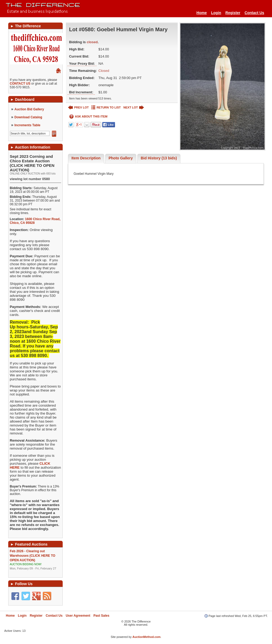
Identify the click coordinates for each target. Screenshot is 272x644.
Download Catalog (28, 117)
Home (202, 13)
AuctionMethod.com (147, 637)
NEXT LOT (134, 108)
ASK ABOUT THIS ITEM (88, 117)
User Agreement (78, 616)
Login (216, 13)
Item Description (86, 158)
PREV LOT (78, 108)
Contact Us (254, 13)
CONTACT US (20, 84)
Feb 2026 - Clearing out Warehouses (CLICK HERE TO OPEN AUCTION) (35, 560)
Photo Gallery (121, 158)
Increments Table (27, 125)
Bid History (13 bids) (159, 158)
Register (233, 13)
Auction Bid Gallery (29, 109)
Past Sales (101, 616)
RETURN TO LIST (106, 108)
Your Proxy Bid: (82, 64)
